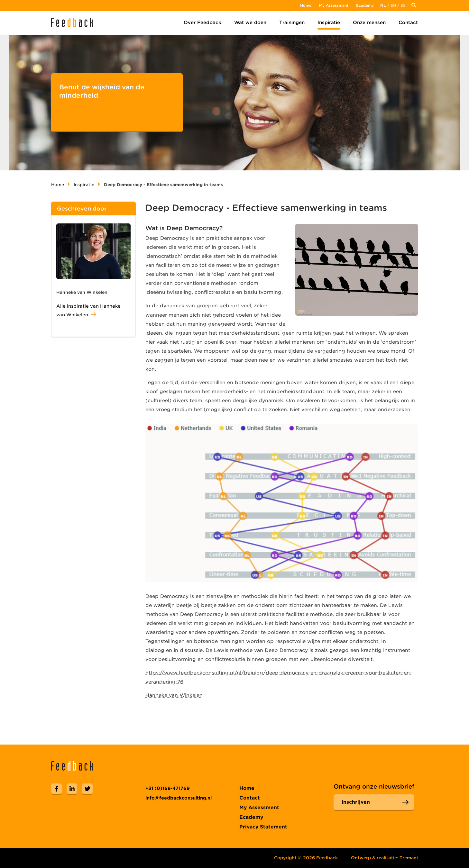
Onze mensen (369, 23)
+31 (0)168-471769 (168, 788)
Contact (408, 23)
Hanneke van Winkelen (174, 695)
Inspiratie (329, 23)
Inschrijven (356, 802)
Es (403, 5)
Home (306, 5)
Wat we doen (250, 23)
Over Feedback (202, 23)
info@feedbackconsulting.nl (179, 798)
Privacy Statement (263, 827)
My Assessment (334, 5)
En (393, 5)
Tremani (409, 858)
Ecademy (365, 5)
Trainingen (292, 23)
